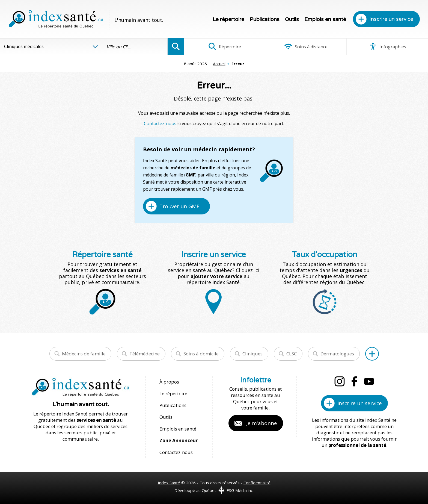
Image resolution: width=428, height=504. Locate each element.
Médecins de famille (84, 354)
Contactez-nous (160, 123)
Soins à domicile (201, 354)
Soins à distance (306, 46)
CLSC (292, 354)
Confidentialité (257, 483)
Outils (292, 19)
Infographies (387, 46)
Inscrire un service (391, 19)
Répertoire (225, 46)
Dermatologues (337, 354)
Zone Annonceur (179, 440)
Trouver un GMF (179, 206)
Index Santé (169, 483)
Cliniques (252, 354)
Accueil (219, 64)
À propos (169, 382)
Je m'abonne (262, 423)
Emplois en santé (325, 19)
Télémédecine (145, 354)
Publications (265, 19)
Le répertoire (228, 19)
